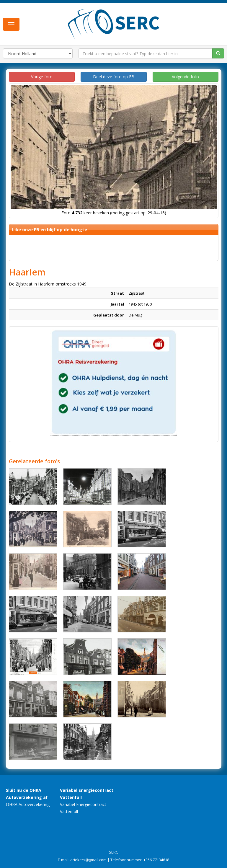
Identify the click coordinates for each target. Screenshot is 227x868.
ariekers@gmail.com (88, 860)
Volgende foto (185, 77)
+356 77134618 (156, 860)
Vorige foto (42, 77)
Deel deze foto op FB (114, 77)
